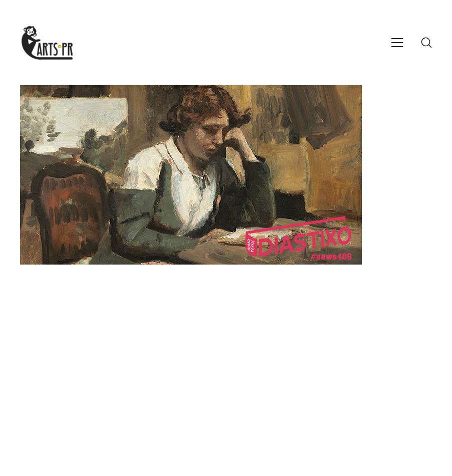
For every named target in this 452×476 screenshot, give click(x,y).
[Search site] (426, 43)
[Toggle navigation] (397, 43)
